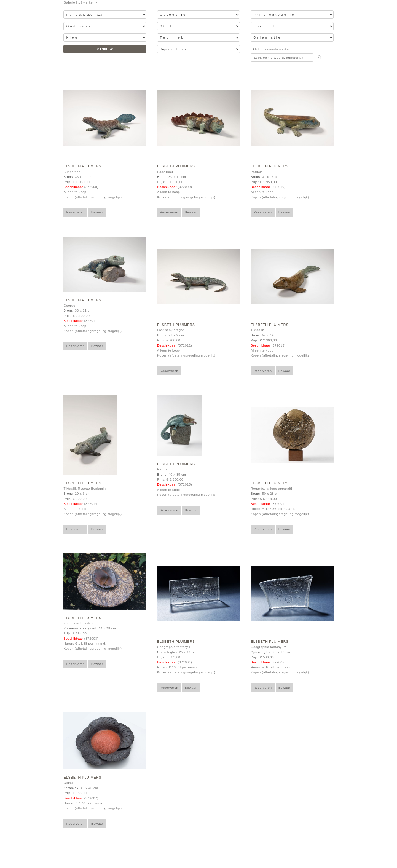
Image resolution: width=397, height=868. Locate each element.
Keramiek (71, 788)
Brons (68, 177)
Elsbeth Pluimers (82, 166)
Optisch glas (167, 652)
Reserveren (75, 212)
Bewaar (97, 212)
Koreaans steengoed (80, 628)
